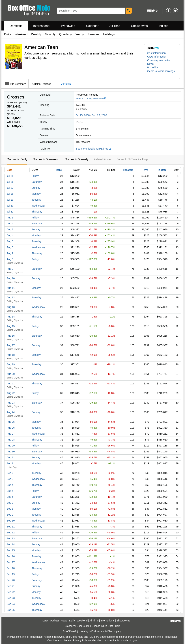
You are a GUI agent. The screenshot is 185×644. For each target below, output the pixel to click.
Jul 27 (10, 188)
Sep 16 (11, 556)
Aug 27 (11, 434)
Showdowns (139, 26)
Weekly (36, 34)
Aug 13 (11, 307)
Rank (59, 170)
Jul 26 (10, 182)
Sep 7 (10, 503)
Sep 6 (10, 497)
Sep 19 (11, 574)
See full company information (91, 98)
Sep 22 (11, 592)
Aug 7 (10, 253)
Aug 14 (11, 317)
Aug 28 (11, 440)
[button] (162, 73)
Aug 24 (11, 412)
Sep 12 (11, 533)
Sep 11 (11, 527)
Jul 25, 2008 (83, 115)
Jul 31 (10, 212)
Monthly (50, 34)
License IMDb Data (102, 626)
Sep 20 (11, 580)
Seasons (93, 34)
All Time (115, 26)
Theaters (128, 170)
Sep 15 (11, 550)
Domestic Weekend (46, 159)
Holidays (109, 34)
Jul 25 (10, 176)
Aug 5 (10, 241)
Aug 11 (11, 288)
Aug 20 (11, 374)
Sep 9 (10, 515)
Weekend (21, 34)
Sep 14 (11, 544)
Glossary (70, 626)
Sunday (36, 188)
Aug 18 (11, 355)
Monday (36, 194)
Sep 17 (11, 562)
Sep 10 (11, 521)
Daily (8, 34)
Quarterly (65, 34)
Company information (159, 60)
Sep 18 (11, 568)
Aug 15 (11, 326)
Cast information (156, 53)
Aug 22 (11, 393)
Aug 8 (10, 259)
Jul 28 (10, 194)
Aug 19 (11, 364)
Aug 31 (11, 457)
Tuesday (36, 200)
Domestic (16, 26)
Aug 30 (11, 452)
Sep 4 (10, 485)
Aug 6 (10, 247)
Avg (146, 170)
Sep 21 (11, 586)
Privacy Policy (81, 640)
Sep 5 (10, 491)
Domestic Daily (17, 159)
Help (118, 626)
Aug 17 (11, 345)
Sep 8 (10, 509)
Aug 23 (11, 403)
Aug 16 (11, 336)
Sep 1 (10, 463)
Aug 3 (10, 229)
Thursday (37, 212)
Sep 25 (11, 610)
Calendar (92, 26)
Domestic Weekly (77, 159)
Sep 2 (10, 473)
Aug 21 (11, 384)
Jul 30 (10, 206)
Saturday (37, 182)
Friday (35, 176)
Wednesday (38, 206)
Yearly (80, 34)
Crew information (157, 57)
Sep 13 (11, 538)
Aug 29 (11, 446)
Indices (164, 26)
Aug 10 (11, 278)
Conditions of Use (57, 640)
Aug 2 (10, 224)
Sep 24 (11, 604)
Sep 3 (10, 479)
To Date (162, 170)
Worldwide (68, 26)
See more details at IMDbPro (93, 149)
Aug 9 (10, 269)
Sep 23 (11, 598)
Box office (153, 67)
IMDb (108, 631)
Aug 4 (10, 235)
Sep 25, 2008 (99, 115)
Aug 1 (10, 218)
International (42, 26)
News (150, 64)
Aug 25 (11, 422)
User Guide (83, 626)
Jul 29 (10, 200)
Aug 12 (11, 297)
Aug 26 (11, 428)
